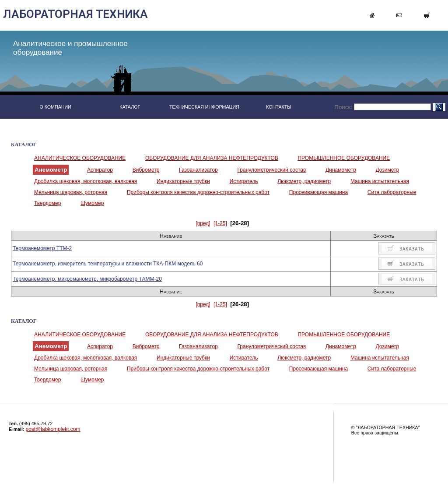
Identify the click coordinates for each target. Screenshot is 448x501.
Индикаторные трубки (183, 181)
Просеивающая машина (318, 192)
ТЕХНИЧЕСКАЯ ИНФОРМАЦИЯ (204, 107)
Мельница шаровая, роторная (71, 192)
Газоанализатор (198, 170)
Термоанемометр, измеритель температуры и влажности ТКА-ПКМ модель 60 (108, 264)
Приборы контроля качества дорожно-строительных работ (198, 192)
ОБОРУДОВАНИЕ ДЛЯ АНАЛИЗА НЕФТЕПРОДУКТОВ (212, 158)
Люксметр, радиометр (304, 181)
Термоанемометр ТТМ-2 (42, 248)
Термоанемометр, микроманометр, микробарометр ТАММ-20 (87, 279)
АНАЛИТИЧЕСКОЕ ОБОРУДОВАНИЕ (80, 158)
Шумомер (92, 203)
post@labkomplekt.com (53, 429)
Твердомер (47, 203)
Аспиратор (100, 170)
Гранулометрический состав (271, 170)
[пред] (203, 223)
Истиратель (244, 181)
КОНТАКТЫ (279, 107)
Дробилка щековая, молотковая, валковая (86, 181)
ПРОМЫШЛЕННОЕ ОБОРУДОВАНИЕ (344, 158)
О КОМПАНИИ (55, 107)
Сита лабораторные (392, 192)
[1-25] (220, 223)
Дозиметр (388, 170)
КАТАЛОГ (130, 107)
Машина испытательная (380, 181)
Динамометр (341, 170)
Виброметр (146, 170)
